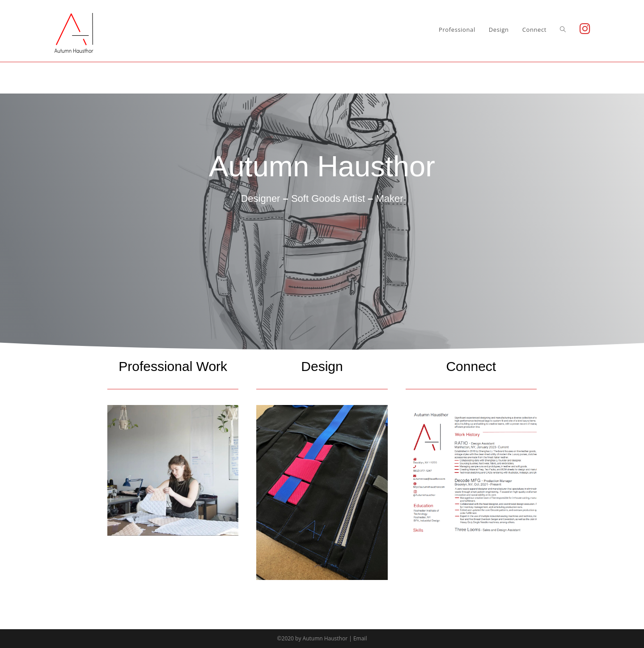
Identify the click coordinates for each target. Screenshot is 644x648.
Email (360, 638)
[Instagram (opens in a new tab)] (585, 28)
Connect (471, 366)
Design (322, 366)
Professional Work (173, 366)
